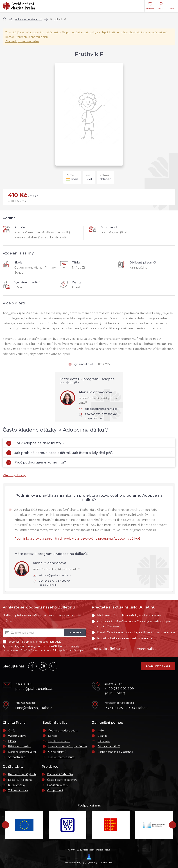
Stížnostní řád (17, 757)
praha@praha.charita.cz (34, 689)
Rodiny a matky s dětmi (63, 731)
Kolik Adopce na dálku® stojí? (35, 443)
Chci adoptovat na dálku (22, 41)
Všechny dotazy (14, 475)
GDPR (12, 741)
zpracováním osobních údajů (44, 642)
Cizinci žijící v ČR (58, 752)
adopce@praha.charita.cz (98, 409)
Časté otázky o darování (62, 780)
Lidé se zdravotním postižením (67, 746)
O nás (12, 731)
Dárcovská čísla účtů (60, 774)
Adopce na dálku (28, 19)
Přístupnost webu (19, 746)
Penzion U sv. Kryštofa (22, 774)
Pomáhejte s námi (158, 666)
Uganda (102, 736)
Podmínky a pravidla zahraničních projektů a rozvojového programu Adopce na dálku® (77, 539)
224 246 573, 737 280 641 (99, 417)
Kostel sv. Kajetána (20, 780)
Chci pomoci (55, 790)
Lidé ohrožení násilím (61, 757)
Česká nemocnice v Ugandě (115, 752)
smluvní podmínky (47, 651)
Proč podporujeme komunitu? (36, 463)
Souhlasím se (32, 642)
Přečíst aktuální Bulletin (110, 649)
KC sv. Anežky (17, 785)
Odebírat (75, 633)
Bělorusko (104, 741)
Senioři (53, 736)
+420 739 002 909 (119, 689)
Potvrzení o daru (58, 785)
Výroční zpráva (17, 736)
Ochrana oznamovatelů (23, 752)
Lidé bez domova (59, 741)
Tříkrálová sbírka (18, 790)
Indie (101, 731)
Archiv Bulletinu (149, 649)
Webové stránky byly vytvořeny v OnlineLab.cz (89, 859)
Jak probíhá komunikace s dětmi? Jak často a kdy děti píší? (60, 453)
